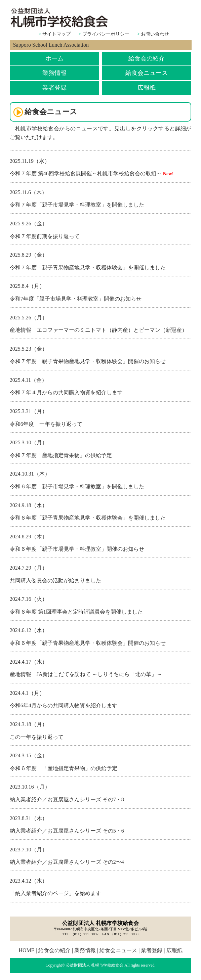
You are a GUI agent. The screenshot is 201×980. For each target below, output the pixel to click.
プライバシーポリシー (106, 34)
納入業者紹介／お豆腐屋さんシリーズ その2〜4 (67, 862)
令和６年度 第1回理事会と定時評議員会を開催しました (76, 612)
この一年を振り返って (37, 737)
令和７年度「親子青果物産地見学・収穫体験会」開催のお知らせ (88, 361)
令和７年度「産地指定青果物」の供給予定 (61, 455)
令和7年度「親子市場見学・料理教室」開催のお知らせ (76, 299)
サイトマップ (56, 34)
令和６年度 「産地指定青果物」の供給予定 (64, 768)
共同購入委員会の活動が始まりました (55, 581)
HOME (26, 950)
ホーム (54, 58)
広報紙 (147, 88)
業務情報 (54, 73)
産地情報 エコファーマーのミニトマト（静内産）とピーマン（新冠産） (98, 330)
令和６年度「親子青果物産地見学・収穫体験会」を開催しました (88, 518)
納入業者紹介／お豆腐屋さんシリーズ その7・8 (67, 799)
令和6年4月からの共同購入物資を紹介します (64, 705)
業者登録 (54, 88)
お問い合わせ (155, 34)
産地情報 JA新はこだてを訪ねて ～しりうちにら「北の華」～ (86, 674)
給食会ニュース (147, 73)
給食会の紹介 (147, 58)
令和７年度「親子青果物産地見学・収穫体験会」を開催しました (88, 268)
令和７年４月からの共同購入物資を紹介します (66, 392)
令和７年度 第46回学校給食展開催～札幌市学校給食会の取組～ (86, 173)
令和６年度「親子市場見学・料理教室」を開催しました (77, 486)
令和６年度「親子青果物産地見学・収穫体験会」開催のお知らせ (88, 643)
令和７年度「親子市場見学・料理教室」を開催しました (77, 205)
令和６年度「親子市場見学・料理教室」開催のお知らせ (77, 549)
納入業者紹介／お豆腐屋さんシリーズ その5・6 (67, 831)
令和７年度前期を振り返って (45, 236)
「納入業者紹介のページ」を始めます (55, 893)
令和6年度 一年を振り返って (46, 424)
